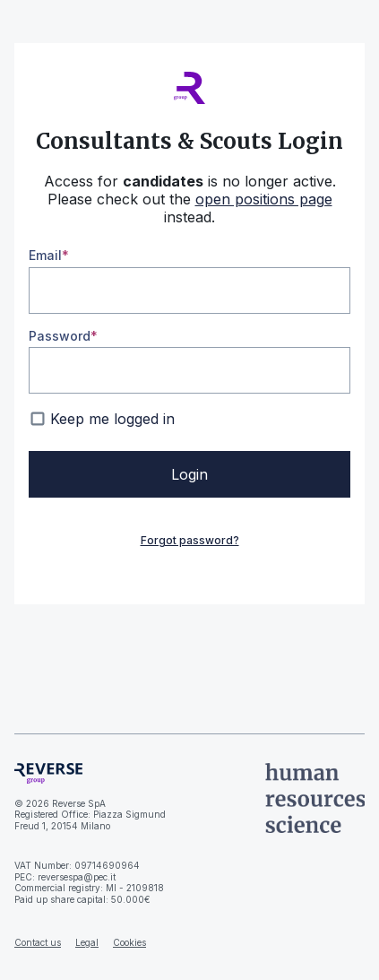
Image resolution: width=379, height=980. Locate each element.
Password (60, 336)
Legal (87, 942)
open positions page (264, 199)
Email (45, 255)
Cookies (129, 942)
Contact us (38, 942)
